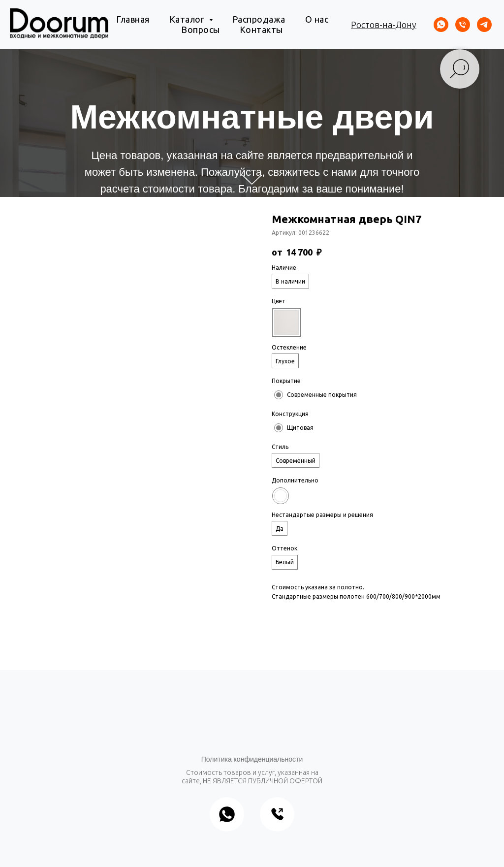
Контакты (261, 30)
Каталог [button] (188, 19)
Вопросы (201, 30)
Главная (133, 19)
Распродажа (259, 19)
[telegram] (484, 25)
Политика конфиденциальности (252, 759)
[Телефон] (463, 25)
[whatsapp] (441, 25)
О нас (317, 19)
